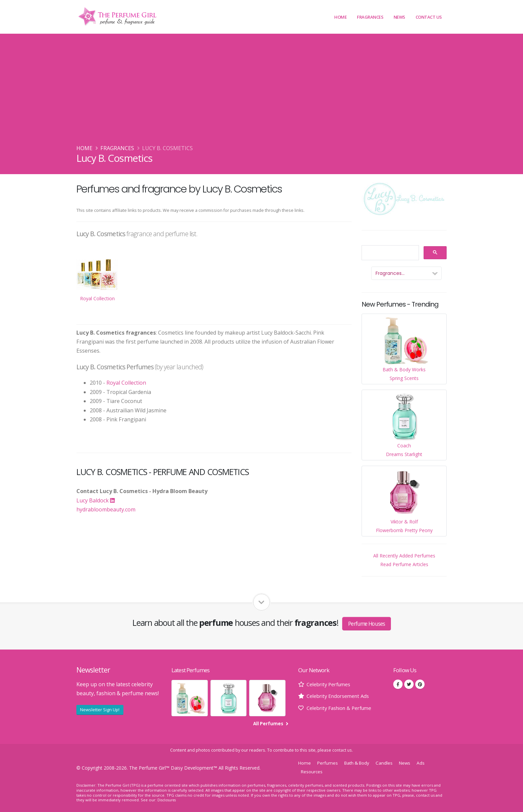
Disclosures (168, 800)
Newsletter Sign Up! (100, 710)
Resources (312, 771)
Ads (427, 763)
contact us (342, 750)
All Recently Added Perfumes (404, 556)
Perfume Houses (367, 624)
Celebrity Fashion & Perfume (342, 708)
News (399, 17)
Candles (390, 763)
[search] (390, 253)
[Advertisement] (261, 94)
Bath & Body (360, 763)
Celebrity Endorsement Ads (340, 696)
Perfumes (329, 763)
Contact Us (429, 17)
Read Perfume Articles (404, 564)
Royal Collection (126, 383)
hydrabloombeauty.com (106, 509)
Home (340, 17)
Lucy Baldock (96, 500)
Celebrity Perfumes (331, 684)
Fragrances (370, 17)
